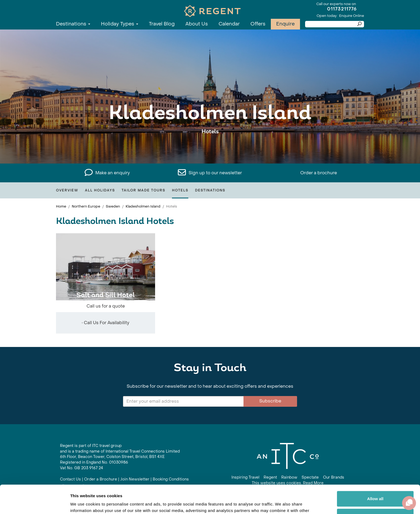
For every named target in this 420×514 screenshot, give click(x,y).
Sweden (113, 206)
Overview (67, 190)
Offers (258, 24)
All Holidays (100, 190)
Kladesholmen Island (143, 206)
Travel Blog (162, 24)
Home (61, 206)
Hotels (180, 190)
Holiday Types (120, 24)
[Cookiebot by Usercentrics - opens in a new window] (35, 504)
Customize (376, 488)
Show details (83, 503)
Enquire (285, 24)
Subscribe (270, 401)
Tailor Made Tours (143, 190)
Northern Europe (86, 206)
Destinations (73, 24)
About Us (197, 24)
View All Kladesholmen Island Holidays (210, 148)
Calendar (229, 24)
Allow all (375, 470)
